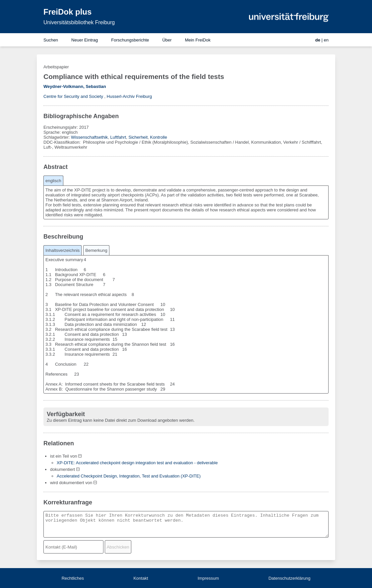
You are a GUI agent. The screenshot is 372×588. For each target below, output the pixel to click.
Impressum (208, 578)
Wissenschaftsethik (89, 137)
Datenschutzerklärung (289, 578)
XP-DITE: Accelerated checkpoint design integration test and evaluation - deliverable (137, 463)
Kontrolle (159, 137)
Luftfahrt (118, 137)
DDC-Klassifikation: (63, 142)
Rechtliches (73, 578)
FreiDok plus (67, 12)
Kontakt (141, 578)
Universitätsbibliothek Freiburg (79, 22)
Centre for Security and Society (73, 96)
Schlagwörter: (57, 137)
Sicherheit (138, 137)
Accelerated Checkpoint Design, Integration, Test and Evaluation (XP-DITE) (129, 476)
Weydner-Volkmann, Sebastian (75, 86)
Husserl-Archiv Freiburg (129, 96)
